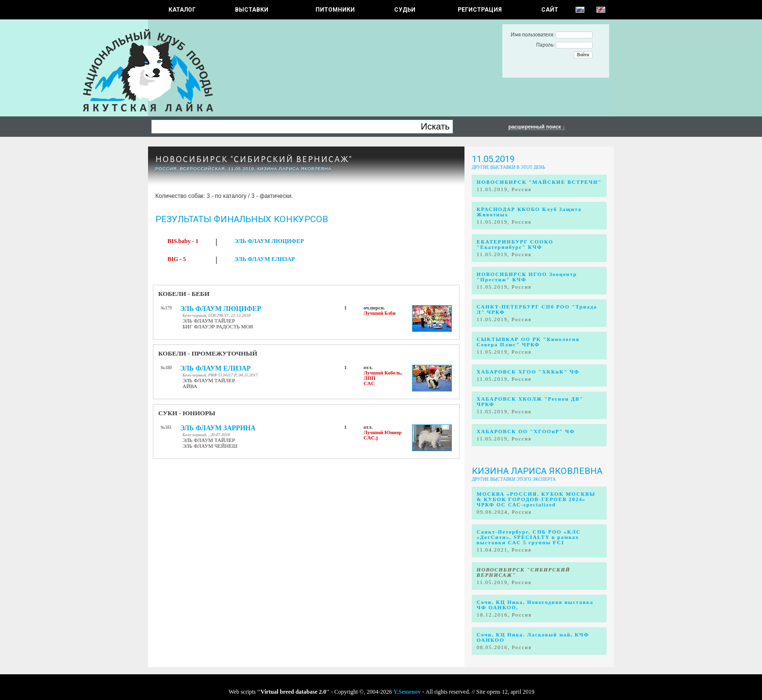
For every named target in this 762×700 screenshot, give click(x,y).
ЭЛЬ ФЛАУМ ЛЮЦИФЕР (269, 241)
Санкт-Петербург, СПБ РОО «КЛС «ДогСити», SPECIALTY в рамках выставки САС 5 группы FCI (529, 537)
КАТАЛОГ (182, 10)
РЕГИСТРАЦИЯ (480, 10)
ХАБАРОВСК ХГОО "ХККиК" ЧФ (528, 372)
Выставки (252, 10)
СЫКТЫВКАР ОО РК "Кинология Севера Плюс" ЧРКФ (528, 342)
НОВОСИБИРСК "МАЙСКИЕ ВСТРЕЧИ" (539, 182)
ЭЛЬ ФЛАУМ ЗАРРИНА (218, 428)
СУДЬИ (405, 10)
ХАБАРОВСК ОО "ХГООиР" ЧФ (526, 431)
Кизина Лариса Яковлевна (537, 471)
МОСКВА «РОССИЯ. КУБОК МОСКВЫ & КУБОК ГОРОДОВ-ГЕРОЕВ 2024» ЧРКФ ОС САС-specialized (536, 499)
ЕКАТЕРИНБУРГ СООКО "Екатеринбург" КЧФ (515, 244)
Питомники (335, 10)
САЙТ (550, 10)
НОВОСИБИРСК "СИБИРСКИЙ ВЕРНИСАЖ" (254, 159)
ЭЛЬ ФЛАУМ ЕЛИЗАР (265, 259)
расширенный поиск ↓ (537, 127)
